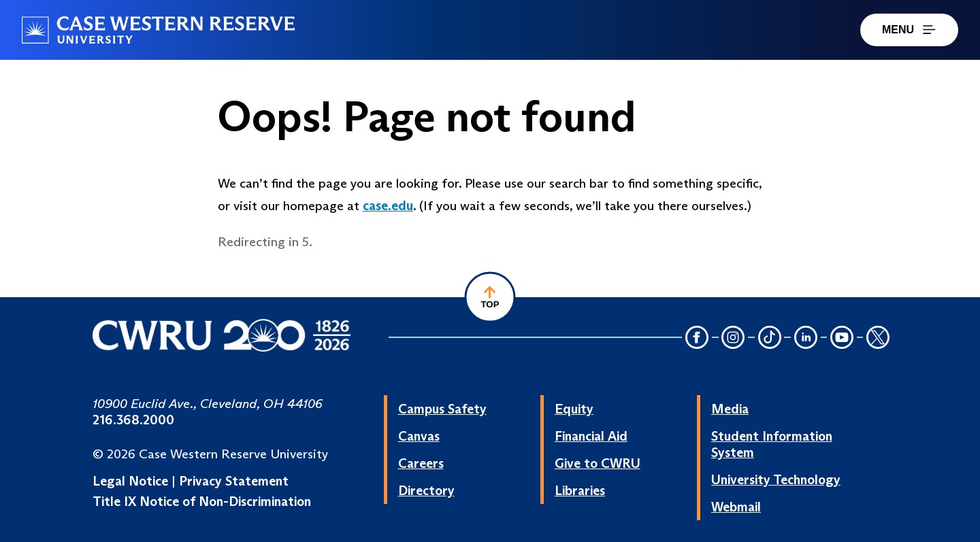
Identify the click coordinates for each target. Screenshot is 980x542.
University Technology (776, 479)
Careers (421, 463)
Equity (574, 409)
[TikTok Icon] (770, 338)
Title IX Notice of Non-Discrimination (202, 501)
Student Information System (772, 444)
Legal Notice (130, 481)
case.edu (388, 205)
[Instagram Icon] (734, 338)
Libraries (580, 490)
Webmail (736, 507)
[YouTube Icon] (842, 338)
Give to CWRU (598, 463)
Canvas (419, 436)
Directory (426, 490)
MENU (909, 30)
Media (730, 409)
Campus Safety (442, 409)
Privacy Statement (234, 481)
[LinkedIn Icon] (806, 338)
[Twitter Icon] (878, 338)
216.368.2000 (133, 420)
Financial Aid (591, 436)
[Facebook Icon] (697, 338)
